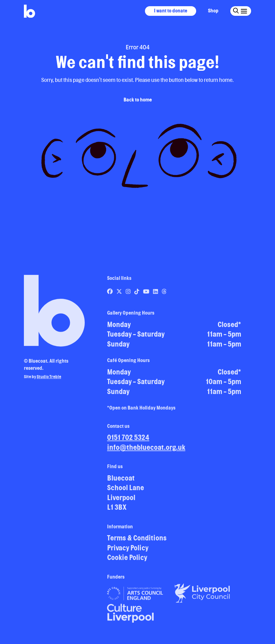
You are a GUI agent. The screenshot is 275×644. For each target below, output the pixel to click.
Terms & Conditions (137, 540)
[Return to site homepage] (29, 11)
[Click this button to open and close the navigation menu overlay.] (244, 11)
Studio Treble (49, 379)
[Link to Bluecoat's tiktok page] (137, 294)
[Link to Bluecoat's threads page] (164, 294)
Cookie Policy (127, 560)
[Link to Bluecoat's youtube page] (147, 294)
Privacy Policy (128, 550)
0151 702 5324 (128, 440)
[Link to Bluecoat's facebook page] (110, 294)
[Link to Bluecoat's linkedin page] (156, 294)
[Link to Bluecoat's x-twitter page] (120, 294)
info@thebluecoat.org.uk (146, 450)
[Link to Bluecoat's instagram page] (129, 294)
